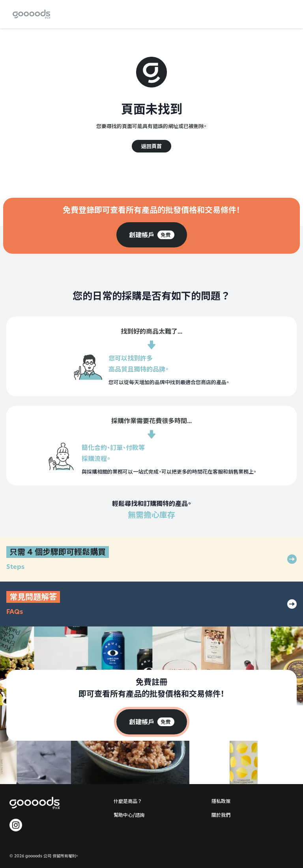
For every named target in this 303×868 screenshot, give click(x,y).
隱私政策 (221, 801)
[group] (152, 235)
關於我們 (221, 815)
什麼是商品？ (128, 801)
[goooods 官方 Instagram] (16, 825)
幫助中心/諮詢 (129, 815)
